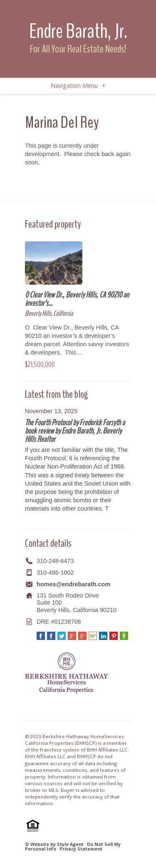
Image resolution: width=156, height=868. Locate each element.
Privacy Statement (81, 849)
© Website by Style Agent (54, 844)
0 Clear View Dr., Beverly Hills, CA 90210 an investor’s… (77, 299)
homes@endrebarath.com (73, 584)
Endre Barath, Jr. (78, 31)
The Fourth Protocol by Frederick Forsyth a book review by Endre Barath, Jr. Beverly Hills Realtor (75, 431)
